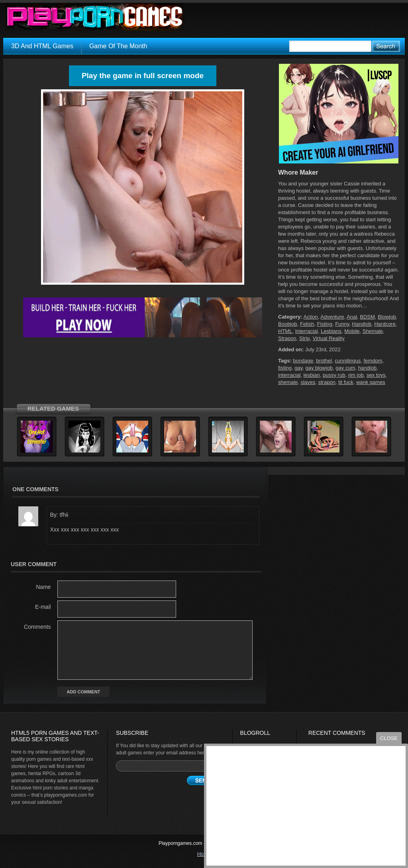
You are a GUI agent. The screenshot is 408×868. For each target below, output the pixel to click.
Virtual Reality (329, 338)
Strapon (287, 338)
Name (43, 587)
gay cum (345, 368)
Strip (305, 338)
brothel (324, 361)
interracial (289, 375)
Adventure (332, 317)
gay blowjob (319, 368)
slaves (308, 382)
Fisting (325, 324)
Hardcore (385, 324)
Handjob (362, 324)
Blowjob (387, 317)
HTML (285, 331)
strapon (327, 382)
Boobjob (288, 324)
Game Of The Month (118, 46)
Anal (352, 317)
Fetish (307, 324)
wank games (371, 382)
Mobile (352, 331)
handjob (367, 368)
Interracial (307, 331)
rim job (356, 375)
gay (298, 368)
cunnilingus (348, 361)
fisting (285, 368)
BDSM (367, 317)
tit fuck (346, 382)
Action (311, 317)
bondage (303, 361)
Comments (37, 627)
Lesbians (331, 331)
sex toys (376, 375)
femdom (373, 361)
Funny (342, 324)
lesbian (312, 375)
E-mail (43, 607)
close (389, 738)
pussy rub (334, 375)
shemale (288, 382)
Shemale (373, 331)
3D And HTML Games (42, 46)
